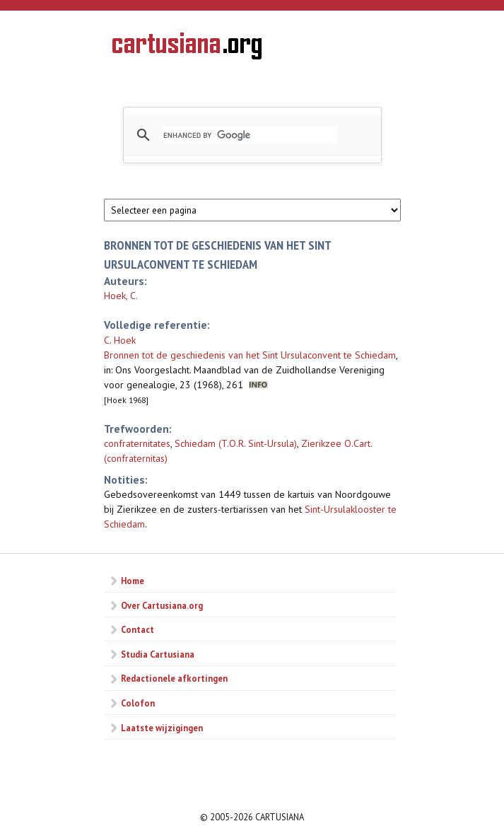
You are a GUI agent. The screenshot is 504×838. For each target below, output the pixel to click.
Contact (137, 629)
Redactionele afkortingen (174, 678)
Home (133, 581)
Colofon (138, 703)
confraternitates (137, 443)
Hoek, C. (121, 296)
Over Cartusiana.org (162, 605)
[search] (250, 135)
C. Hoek (120, 340)
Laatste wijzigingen (162, 728)
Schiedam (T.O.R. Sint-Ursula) (236, 443)
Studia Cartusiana (158, 654)
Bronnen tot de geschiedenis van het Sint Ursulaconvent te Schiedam (250, 355)
